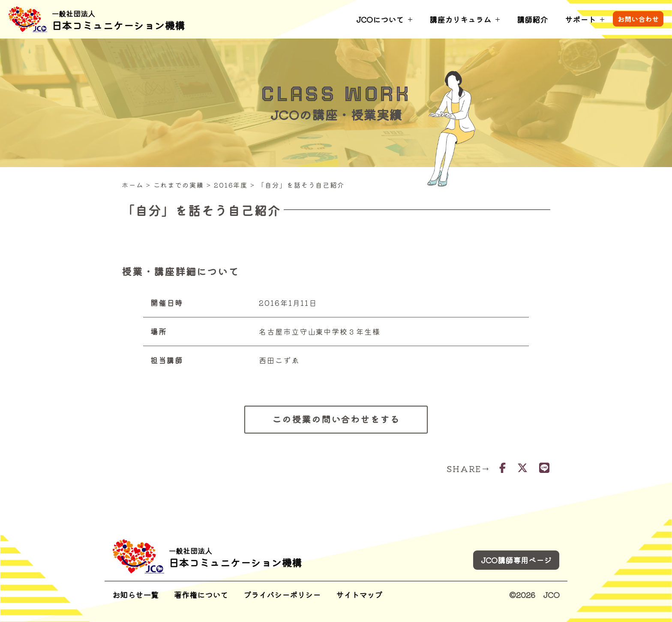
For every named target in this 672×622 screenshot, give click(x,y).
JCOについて (380, 19)
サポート (580, 19)
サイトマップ (359, 595)
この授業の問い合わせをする (336, 419)
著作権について (201, 595)
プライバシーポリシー (282, 595)
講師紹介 (532, 19)
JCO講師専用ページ (516, 560)
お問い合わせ (638, 19)
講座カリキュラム (460, 19)
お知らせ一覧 (135, 595)
